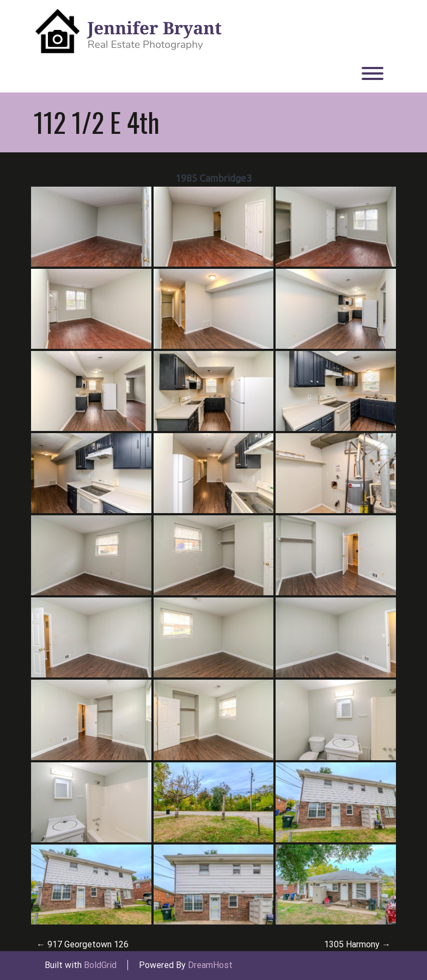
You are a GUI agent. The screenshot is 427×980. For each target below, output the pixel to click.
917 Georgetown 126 (83, 944)
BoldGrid (100, 965)
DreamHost (210, 965)
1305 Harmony (357, 944)
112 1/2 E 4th (97, 122)
